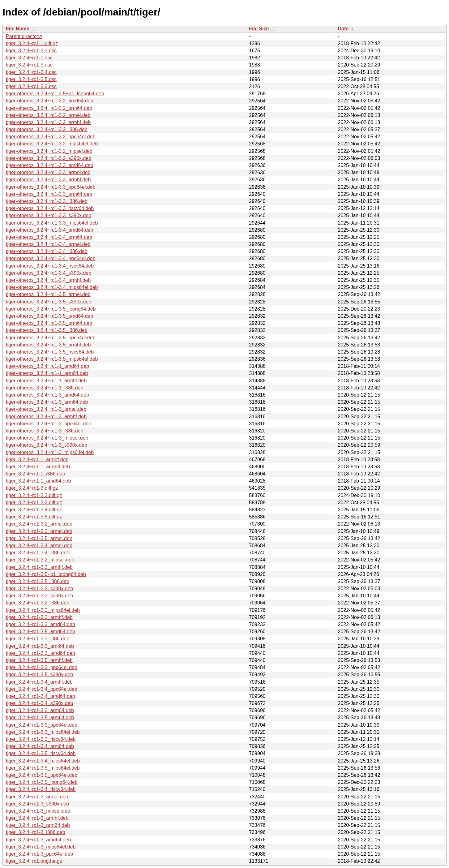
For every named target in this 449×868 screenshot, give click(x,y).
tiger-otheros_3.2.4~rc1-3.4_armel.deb (48, 244)
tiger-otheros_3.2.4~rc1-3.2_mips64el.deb (52, 144)
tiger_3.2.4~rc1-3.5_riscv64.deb (41, 753)
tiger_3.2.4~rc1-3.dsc (29, 65)
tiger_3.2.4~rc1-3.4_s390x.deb (39, 703)
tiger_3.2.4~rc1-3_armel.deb (37, 797)
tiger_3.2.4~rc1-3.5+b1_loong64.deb (46, 574)
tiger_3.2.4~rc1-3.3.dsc (31, 51)
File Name (18, 29)
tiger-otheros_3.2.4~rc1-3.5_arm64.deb (49, 323)
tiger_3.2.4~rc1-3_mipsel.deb (38, 811)
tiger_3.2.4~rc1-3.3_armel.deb (39, 531)
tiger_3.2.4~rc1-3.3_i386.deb (38, 639)
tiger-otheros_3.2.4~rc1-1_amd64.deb (47, 366)
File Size (259, 29)
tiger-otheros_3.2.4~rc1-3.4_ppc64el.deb (51, 258)
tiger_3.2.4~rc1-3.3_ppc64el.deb (42, 725)
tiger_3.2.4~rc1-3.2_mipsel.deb (40, 560)
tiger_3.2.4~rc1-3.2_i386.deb (38, 603)
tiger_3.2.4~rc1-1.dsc (29, 58)
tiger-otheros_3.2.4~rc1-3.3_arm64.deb (49, 194)
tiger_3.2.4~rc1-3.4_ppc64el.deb (42, 689)
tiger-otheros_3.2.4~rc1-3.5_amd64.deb (49, 316)
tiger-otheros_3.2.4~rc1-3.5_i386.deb (47, 330)
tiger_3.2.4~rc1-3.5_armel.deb (39, 538)
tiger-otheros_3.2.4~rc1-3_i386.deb (45, 431)
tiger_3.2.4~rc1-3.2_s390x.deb (39, 589)
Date (343, 29)
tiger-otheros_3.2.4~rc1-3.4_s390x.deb (49, 273)
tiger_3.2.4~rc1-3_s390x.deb (37, 804)
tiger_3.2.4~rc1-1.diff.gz (32, 43)
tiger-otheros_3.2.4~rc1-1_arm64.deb (47, 373)
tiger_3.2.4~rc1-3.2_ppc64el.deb (42, 667)
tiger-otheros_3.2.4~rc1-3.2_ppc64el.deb (51, 137)
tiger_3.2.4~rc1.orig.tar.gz (34, 861)
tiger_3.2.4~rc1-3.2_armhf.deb (39, 617)
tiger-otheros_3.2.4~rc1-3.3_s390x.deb (49, 215)
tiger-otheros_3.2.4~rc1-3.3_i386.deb (47, 201)
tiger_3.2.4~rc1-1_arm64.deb (38, 467)
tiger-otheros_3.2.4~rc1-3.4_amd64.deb (49, 230)
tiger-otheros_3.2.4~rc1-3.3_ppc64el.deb (51, 187)
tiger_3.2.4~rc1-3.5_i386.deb (38, 581)
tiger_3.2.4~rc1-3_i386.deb (36, 832)
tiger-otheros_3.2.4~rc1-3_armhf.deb (46, 417)
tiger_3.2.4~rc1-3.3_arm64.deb (40, 646)
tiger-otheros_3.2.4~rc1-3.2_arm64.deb (49, 108)
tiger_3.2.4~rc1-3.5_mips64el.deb (43, 768)
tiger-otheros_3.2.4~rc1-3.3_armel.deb (48, 172)
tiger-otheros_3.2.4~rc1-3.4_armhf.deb (48, 280)
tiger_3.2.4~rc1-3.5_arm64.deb (40, 718)
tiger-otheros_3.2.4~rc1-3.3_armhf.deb (48, 180)
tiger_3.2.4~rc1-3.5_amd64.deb (41, 632)
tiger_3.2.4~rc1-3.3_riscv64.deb (41, 739)
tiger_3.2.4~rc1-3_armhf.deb (37, 818)
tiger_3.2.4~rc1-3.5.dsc (31, 79)
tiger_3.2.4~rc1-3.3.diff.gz (34, 495)
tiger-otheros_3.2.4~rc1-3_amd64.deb (47, 395)
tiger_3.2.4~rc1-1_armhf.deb (37, 460)
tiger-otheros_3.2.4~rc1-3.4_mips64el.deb (52, 287)
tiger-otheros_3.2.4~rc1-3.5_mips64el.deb (52, 359)
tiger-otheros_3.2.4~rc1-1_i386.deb (45, 388)
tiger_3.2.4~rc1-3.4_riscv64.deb (41, 789)
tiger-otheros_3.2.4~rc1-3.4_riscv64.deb (50, 266)
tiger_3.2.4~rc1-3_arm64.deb (38, 825)
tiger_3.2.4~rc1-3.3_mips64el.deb (43, 732)
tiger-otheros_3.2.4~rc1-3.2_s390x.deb (49, 158)
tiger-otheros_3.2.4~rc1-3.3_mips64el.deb (52, 223)
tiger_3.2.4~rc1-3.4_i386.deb (38, 553)
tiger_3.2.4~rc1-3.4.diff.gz (34, 510)
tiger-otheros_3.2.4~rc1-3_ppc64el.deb (49, 424)
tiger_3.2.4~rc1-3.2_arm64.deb (40, 710)
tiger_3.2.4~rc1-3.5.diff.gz (34, 517)
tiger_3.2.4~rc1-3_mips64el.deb (41, 847)
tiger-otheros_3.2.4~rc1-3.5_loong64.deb (51, 309)
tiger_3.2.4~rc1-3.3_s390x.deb (39, 596)
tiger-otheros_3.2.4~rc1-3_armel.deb (46, 409)
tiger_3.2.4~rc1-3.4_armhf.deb (39, 682)
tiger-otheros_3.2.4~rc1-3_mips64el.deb (50, 452)
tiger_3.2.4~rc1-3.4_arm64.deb (40, 746)
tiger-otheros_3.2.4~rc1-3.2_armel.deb (48, 115)
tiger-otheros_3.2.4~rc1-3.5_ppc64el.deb (51, 338)
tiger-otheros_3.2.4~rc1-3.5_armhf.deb (48, 345)
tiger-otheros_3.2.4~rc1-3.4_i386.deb (47, 251)
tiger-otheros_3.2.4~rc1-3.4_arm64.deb (49, 237)
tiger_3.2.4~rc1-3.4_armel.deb (39, 546)
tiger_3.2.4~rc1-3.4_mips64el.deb (43, 761)
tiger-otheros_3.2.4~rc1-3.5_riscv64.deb (50, 352)
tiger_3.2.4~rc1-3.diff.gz (32, 488)
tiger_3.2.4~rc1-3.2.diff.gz (34, 503)
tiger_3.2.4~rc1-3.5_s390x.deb (39, 675)
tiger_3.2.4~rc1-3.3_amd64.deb (41, 653)
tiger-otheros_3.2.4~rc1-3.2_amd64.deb (49, 101)
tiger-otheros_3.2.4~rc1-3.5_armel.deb (48, 294)
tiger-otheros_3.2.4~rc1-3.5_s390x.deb (49, 302)
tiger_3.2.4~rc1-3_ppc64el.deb (40, 854)
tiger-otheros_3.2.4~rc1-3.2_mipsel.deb (49, 151)
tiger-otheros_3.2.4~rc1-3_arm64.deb (47, 402)
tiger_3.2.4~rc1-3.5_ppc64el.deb (42, 775)
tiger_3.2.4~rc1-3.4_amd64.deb (41, 696)
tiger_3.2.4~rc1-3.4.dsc (31, 72)
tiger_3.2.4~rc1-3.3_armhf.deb (39, 567)
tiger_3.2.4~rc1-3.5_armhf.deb (39, 660)
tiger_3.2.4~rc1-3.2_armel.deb (39, 524)
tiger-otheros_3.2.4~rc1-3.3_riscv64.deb (50, 208)
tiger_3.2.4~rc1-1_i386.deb (36, 474)
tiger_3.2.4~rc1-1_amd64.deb (38, 481)
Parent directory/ (24, 36)
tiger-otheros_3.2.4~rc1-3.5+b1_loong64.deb (55, 94)
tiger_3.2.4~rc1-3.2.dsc (31, 86)
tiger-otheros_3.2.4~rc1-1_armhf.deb (46, 381)
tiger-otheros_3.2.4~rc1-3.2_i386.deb (47, 129)
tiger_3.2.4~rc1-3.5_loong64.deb (42, 782)
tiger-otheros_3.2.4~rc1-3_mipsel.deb (47, 438)
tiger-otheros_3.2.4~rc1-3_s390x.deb (47, 445)
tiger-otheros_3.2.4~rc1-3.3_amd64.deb (49, 165)
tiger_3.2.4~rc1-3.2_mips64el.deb (43, 610)
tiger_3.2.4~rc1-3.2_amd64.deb (41, 624)
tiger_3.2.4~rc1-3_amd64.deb (38, 840)
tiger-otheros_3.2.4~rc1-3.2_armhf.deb (48, 122)
